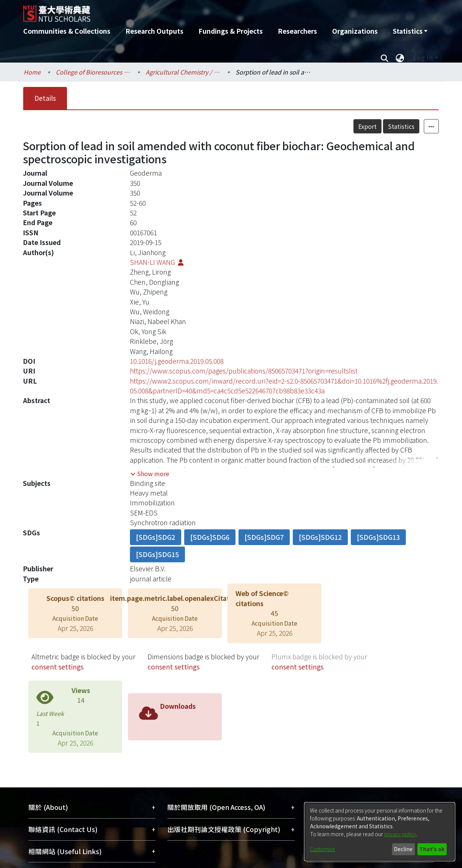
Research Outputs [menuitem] (154, 31)
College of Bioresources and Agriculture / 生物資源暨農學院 (93, 72)
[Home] (191, 11)
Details (45, 98)
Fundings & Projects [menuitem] (231, 31)
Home (32, 72)
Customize (323, 849)
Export (367, 126)
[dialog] (380, 832)
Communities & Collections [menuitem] (67, 31)
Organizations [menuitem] (355, 31)
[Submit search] (384, 58)
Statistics (401, 126)
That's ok (432, 849)
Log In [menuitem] (423, 58)
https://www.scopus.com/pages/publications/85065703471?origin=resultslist (244, 371)
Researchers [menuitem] (297, 31)
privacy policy (400, 834)
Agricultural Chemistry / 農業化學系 (183, 72)
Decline (403, 849)
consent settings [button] (57, 667)
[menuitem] (410, 31)
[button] (150, 474)
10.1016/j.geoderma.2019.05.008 (177, 361)
